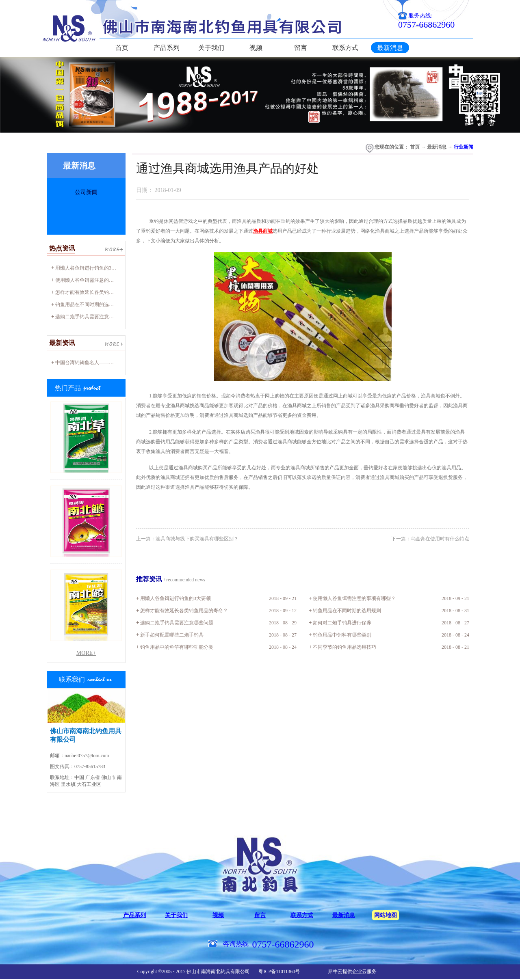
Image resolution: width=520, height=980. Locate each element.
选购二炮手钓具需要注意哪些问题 (92, 317)
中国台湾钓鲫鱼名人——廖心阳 (89, 363)
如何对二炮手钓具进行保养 (342, 623)
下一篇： (430, 539)
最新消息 (437, 147)
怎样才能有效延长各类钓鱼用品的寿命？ (99, 292)
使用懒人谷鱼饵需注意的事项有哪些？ (97, 280)
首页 (122, 48)
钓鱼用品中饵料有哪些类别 (342, 635)
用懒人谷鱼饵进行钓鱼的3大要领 (91, 268)
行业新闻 (464, 147)
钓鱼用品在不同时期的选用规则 (89, 304)
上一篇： (187, 539)
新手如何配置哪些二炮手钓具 (172, 635)
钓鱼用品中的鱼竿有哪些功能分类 (177, 647)
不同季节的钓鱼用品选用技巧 (344, 647)
